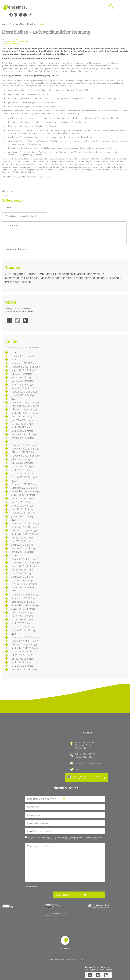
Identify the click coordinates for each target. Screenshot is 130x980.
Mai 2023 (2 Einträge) (22, 466)
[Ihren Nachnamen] (65, 807)
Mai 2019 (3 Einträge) (22, 620)
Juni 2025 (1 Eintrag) (21, 377)
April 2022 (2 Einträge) (22, 506)
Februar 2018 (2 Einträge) (24, 669)
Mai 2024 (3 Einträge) (22, 424)
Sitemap (80, 959)
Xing (25, 320)
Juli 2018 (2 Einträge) (22, 655)
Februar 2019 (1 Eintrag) (23, 630)
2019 (14, 591)
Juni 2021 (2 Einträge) (22, 538)
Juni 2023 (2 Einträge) (22, 463)
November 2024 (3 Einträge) (25, 406)
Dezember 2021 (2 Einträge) (25, 523)
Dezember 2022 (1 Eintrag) (25, 484)
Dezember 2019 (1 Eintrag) (25, 595)
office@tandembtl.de (91, 763)
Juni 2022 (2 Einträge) (22, 498)
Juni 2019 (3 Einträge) (22, 616)
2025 (14, 359)
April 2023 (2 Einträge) (22, 470)
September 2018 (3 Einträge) (26, 648)
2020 (14, 555)
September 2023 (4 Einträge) (26, 456)
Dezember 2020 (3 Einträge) (25, 559)
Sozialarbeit (23, 282)
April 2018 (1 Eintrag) (22, 662)
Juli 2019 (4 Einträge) (22, 612)
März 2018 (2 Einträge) (23, 666)
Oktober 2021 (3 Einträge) (24, 530)
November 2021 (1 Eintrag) (25, 527)
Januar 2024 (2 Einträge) (23, 438)
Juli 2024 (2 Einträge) (22, 416)
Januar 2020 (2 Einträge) (23, 587)
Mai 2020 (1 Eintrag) (21, 573)
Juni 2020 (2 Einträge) (22, 570)
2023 (14, 441)
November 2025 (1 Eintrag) (25, 363)
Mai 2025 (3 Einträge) (22, 381)
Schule (117, 278)
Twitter (17, 320)
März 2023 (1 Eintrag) (22, 473)
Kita (108, 278)
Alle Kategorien (15, 274)
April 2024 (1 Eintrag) (22, 427)
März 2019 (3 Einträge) (23, 627)
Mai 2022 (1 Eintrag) (21, 502)
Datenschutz (70, 959)
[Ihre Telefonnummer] (65, 831)
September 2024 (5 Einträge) (26, 413)
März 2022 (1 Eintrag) (22, 509)
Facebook (9, 320)
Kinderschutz (95, 274)
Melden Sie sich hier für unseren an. (87, 777)
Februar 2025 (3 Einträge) (24, 392)
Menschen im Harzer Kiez (22, 278)
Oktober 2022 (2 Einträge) (24, 488)
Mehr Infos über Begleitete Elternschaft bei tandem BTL (26, 177)
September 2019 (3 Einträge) (26, 605)
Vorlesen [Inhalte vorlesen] (30, 15)
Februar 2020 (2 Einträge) (24, 584)
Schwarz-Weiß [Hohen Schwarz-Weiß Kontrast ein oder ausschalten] (11, 15)
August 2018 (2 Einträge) (24, 652)
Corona (31, 274)
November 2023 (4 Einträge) (25, 449)
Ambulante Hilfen (49, 274)
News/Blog (19, 24)
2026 (14, 352)
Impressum (60, 959)
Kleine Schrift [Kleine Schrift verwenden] (21, 15)
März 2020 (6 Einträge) (23, 580)
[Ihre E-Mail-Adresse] (65, 823)
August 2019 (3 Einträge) (24, 609)
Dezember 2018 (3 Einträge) (25, 637)
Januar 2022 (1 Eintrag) (23, 516)
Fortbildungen (82, 278)
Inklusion (99, 278)
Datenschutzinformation (86, 839)
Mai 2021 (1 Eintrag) (21, 541)
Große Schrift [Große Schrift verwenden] (25, 15)
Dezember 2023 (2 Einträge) (25, 445)
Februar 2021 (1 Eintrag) (23, 548)
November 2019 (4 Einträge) (25, 598)
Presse (10, 282)
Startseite (15, 8)
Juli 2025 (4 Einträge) (22, 374)
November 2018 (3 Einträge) (25, 641)
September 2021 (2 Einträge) (26, 534)
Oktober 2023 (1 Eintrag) (24, 452)
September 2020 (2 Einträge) (26, 563)
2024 (14, 399)
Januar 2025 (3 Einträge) (23, 395)
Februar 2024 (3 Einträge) (24, 434)
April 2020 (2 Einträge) (22, 577)
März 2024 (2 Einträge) (23, 431)
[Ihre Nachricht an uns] (65, 862)
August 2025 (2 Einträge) (24, 370)
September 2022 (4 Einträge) (26, 491)
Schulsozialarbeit (74, 274)
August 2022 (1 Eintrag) (23, 495)
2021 (14, 520)
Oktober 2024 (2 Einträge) (24, 409)
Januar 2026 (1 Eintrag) (23, 356)
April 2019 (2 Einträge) (22, 623)
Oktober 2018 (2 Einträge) (24, 644)
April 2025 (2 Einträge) (22, 384)
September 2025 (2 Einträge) (26, 367)
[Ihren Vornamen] (65, 815)
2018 (14, 634)
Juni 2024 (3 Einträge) (22, 420)
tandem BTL (7, 24)
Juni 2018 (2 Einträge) (22, 659)
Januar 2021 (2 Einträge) (23, 552)
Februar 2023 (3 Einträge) (24, 477)
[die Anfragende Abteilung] (65, 799)
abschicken (63, 895)
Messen (45, 278)
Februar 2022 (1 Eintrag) (23, 513)
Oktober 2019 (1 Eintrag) (24, 602)
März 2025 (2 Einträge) (23, 388)
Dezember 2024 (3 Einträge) (25, 402)
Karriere (79, 769)
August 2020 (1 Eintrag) (23, 566)
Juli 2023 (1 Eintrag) (21, 459)
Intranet (50, 959)
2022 (14, 481)
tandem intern (61, 278)
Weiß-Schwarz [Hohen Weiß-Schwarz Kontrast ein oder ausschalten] (15, 15)
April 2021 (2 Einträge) (22, 545)
